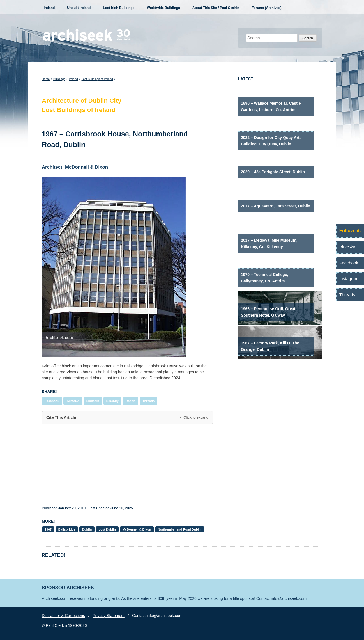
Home (46, 79)
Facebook (52, 401)
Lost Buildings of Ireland (97, 79)
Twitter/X (73, 401)
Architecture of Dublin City (82, 101)
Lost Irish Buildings (119, 8)
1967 (48, 529)
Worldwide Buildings (163, 8)
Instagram (349, 279)
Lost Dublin (107, 529)
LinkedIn (93, 401)
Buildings (59, 79)
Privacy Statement (109, 616)
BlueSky (112, 401)
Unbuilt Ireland (79, 8)
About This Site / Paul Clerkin (216, 8)
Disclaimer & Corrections (63, 616)
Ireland (49, 8)
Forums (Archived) (267, 8)
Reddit (131, 401)
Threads (149, 401)
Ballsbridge (67, 529)
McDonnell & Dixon (137, 529)
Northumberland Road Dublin (180, 529)
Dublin (87, 529)
